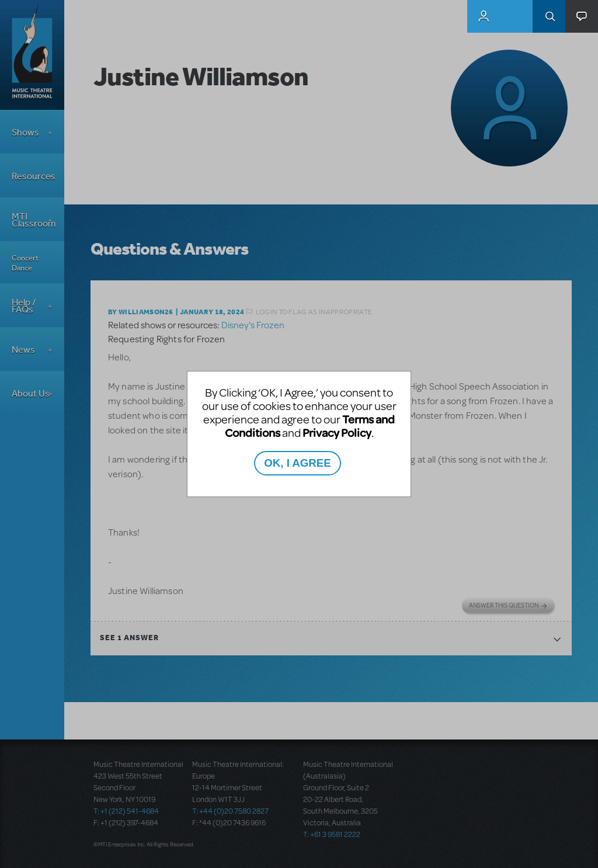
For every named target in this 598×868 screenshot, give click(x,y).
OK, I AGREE (297, 463)
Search (549, 16)
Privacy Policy (337, 433)
